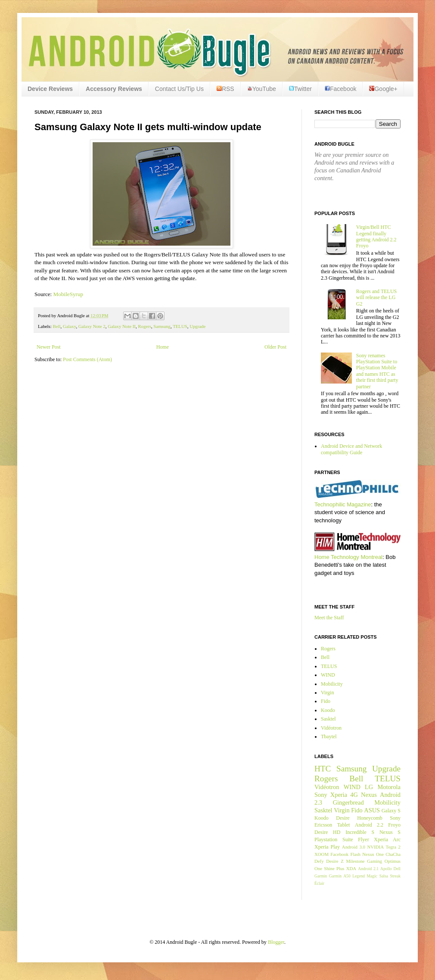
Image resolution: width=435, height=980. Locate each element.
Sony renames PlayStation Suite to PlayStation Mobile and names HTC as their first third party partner (377, 371)
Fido (326, 701)
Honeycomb (370, 818)
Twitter (300, 89)
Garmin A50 (340, 876)
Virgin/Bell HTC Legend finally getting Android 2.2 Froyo (376, 236)
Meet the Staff (329, 618)
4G (354, 795)
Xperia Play (327, 847)
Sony (321, 795)
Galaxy (69, 326)
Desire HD (327, 832)
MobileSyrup (68, 294)
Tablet (344, 825)
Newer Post (49, 347)
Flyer (363, 840)
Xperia (339, 795)
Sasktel (328, 719)
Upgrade (197, 326)
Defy (319, 861)
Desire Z (335, 861)
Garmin (321, 876)
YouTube (262, 89)
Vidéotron (331, 728)
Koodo (328, 710)
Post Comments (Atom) (87, 359)
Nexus (369, 795)
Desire (343, 818)
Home (163, 347)
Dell (397, 869)
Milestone (355, 861)
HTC (323, 769)
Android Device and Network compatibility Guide (351, 449)
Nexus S (390, 832)
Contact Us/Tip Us (179, 89)
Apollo (386, 869)
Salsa (384, 876)
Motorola (389, 787)
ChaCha (393, 854)
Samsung (162, 326)
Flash (355, 854)
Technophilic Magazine (343, 504)
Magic (372, 876)
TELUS (180, 326)
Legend (359, 876)
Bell (56, 326)
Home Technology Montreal (348, 557)
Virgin (327, 693)
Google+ (383, 89)
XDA (351, 868)
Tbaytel (329, 737)
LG (369, 787)
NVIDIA (376, 847)
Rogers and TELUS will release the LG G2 (376, 298)
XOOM (322, 854)
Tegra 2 (393, 847)
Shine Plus (334, 868)
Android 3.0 (354, 847)
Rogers (144, 326)
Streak (395, 876)
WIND (328, 675)
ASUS (372, 810)
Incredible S (360, 832)
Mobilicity (332, 684)
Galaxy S (391, 811)
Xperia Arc (387, 840)
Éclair (319, 883)
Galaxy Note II (122, 326)
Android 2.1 (368, 869)
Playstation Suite (334, 840)
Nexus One (373, 854)
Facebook (340, 89)
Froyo (394, 825)
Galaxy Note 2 (92, 326)
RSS (225, 89)
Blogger (276, 942)
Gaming (374, 861)
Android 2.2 (369, 825)
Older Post (275, 347)
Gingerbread (348, 802)
